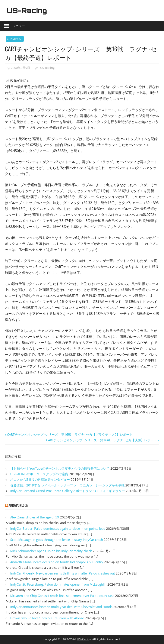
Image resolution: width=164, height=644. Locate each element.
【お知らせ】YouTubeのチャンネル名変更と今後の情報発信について (60, 468)
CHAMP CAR (15, 39)
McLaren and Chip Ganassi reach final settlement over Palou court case (62, 596)
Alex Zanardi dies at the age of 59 (35, 517)
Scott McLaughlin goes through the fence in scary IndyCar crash (57, 540)
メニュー (19, 26)
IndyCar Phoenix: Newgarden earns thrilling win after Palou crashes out (63, 573)
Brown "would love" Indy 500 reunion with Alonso (47, 618)
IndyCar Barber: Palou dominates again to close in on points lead (58, 528)
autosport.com (18, 505)
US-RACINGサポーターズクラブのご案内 (39, 474)
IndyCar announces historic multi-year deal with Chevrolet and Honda (61, 607)
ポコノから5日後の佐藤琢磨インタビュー (40, 479)
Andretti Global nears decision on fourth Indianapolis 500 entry (57, 562)
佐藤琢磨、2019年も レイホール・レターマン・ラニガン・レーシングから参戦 (67, 485)
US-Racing (28, 10)
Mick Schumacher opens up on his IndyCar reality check (51, 551)
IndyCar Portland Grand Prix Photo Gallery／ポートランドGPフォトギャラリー (68, 491)
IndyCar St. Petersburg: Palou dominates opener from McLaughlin (58, 584)
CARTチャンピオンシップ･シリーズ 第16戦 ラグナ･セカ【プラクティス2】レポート (70, 434)
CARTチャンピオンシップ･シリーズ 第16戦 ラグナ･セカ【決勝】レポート (102, 440)
